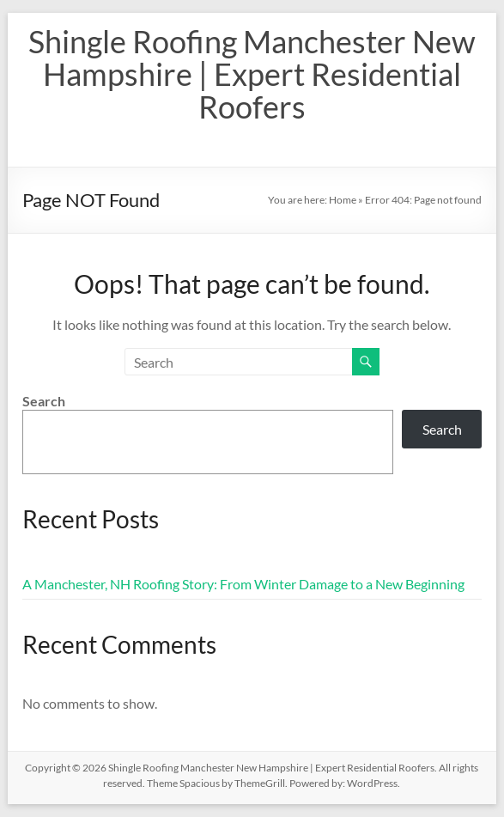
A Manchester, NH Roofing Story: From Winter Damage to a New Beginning (243, 584)
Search (44, 401)
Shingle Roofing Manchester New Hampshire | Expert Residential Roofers (252, 74)
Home (343, 200)
